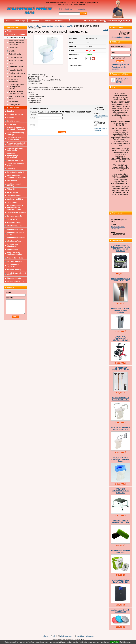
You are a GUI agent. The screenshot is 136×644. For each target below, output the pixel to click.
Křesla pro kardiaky (16, 60)
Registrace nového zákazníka (119, 68)
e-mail (8, 292)
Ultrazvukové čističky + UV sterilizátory (16, 139)
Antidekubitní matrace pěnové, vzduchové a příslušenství (17, 43)
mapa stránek (81, 9)
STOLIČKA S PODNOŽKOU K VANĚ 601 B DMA (120, 491)
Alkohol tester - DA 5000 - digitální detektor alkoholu (120, 310)
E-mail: (33, 118)
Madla (11, 64)
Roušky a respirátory (15, 114)
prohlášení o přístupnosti (85, 636)
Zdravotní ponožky (14, 270)
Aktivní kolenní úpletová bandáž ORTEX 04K (121, 280)
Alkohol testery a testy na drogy (16, 134)
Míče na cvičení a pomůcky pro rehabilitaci (17, 176)
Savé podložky (13, 249)
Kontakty (47, 21)
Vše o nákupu (20, 21)
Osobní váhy (12, 202)
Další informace (126, 642)
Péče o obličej (12, 192)
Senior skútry (12, 124)
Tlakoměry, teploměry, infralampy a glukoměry (16, 129)
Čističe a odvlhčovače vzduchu (15, 165)
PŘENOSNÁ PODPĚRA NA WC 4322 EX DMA (120, 399)
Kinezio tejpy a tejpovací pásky (16, 274)
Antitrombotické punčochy (13, 265)
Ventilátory (11, 169)
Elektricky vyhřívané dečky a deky (15, 149)
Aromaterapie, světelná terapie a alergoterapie (16, 144)
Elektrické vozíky (15, 54)
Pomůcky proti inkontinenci (13, 245)
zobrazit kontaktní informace (101, 130)
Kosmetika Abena (14, 223)
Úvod (8, 21)
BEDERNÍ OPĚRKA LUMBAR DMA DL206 (120, 522)
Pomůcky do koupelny (17, 73)
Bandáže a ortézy (14, 121)
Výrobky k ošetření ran (16, 282)
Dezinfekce (11, 111)
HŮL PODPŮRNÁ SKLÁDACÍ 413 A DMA (120, 369)
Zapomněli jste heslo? (120, 65)
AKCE (9, 31)
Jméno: (33, 115)
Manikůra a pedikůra (15, 199)
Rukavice (10, 118)
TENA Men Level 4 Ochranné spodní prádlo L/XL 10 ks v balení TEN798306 (120, 248)
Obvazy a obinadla (14, 278)
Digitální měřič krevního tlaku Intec (121, 551)
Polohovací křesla (15, 57)
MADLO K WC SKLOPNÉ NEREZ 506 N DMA (120, 429)
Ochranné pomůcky (14, 216)
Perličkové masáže (14, 196)
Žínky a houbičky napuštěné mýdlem (14, 254)
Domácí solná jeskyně (15, 172)
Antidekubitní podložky (17, 38)
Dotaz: (33, 125)
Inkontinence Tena (14, 241)
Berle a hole (13, 48)
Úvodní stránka (34, 26)
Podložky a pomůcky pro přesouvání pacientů (16, 86)
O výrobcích (34, 21)
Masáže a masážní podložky (14, 185)
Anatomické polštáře (15, 258)
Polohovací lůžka (15, 76)
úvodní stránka (66, 9)
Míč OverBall (12, 181)
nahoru (45, 636)
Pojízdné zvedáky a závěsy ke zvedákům (16, 92)
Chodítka (12, 51)
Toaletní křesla (14, 102)
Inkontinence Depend (15, 229)
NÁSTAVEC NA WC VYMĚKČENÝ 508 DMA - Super (120, 459)
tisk (54, 636)
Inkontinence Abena (15, 226)
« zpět (106, 30)
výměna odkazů (66, 636)
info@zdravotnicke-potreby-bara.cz (101, 117)
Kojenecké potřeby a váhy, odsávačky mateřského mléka (15, 208)
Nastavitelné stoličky (16, 70)
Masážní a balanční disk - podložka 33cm (120, 611)
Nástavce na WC (66, 26)
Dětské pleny (12, 219)
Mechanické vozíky (16, 67)
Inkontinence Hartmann (16, 238)
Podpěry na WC (15, 105)
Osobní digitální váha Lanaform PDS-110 (120, 581)
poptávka (10, 298)
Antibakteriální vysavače (16, 213)
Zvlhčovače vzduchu (15, 160)
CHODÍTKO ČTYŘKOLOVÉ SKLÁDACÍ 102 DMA (120, 338)
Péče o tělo (11, 189)
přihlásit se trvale (119, 58)
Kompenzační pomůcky (49, 26)
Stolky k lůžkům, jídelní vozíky (17, 97)
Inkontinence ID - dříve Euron (16, 233)
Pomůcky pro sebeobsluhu (14, 80)
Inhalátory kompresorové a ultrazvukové (13, 155)
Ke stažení (59, 21)
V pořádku (114, 642)
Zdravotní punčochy (15, 261)
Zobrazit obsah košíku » (121, 37)
